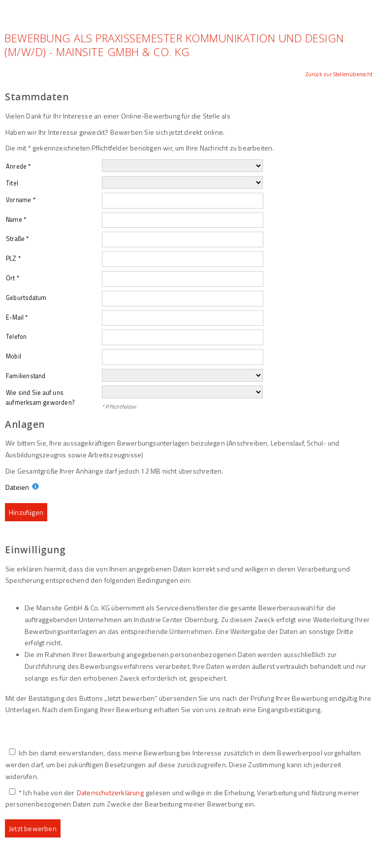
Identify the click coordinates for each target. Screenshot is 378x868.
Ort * (13, 278)
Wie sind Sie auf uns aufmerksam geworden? (40, 398)
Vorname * (21, 200)
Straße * (17, 239)
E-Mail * (17, 317)
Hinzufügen (26, 512)
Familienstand (26, 376)
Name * (16, 220)
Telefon (16, 337)
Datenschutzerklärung (110, 793)
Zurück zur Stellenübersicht (339, 74)
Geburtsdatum (26, 298)
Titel (12, 183)
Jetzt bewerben (33, 828)
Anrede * (18, 166)
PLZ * (13, 258)
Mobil (14, 356)
